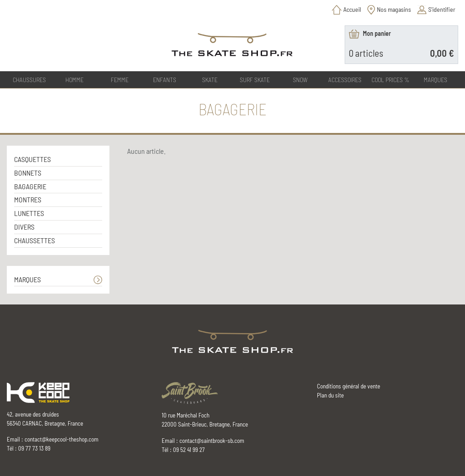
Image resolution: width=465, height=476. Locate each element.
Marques (435, 80)
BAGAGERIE (30, 186)
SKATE (210, 80)
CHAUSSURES (29, 80)
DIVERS (24, 227)
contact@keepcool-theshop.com (62, 439)
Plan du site (330, 395)
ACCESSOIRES (345, 80)
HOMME (74, 80)
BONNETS (28, 173)
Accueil (352, 9)
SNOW (300, 80)
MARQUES (27, 279)
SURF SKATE (255, 80)
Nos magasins (394, 9)
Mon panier (377, 33)
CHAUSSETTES (35, 240)
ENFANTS (165, 80)
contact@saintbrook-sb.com (212, 441)
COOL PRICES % (391, 80)
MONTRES (28, 199)
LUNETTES (29, 213)
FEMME (120, 80)
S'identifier (442, 9)
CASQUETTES (32, 159)
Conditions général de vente (349, 386)
